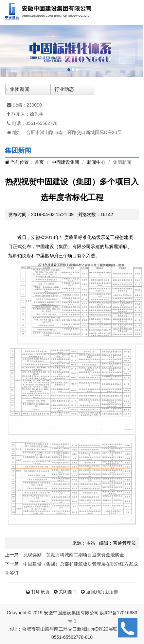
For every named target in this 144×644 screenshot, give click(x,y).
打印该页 (38, 592)
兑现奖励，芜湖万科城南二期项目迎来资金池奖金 (74, 555)
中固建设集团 (65, 162)
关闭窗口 (65, 592)
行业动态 (64, 89)
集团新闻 (20, 89)
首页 (39, 162)
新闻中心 (96, 162)
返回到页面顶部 (99, 592)
